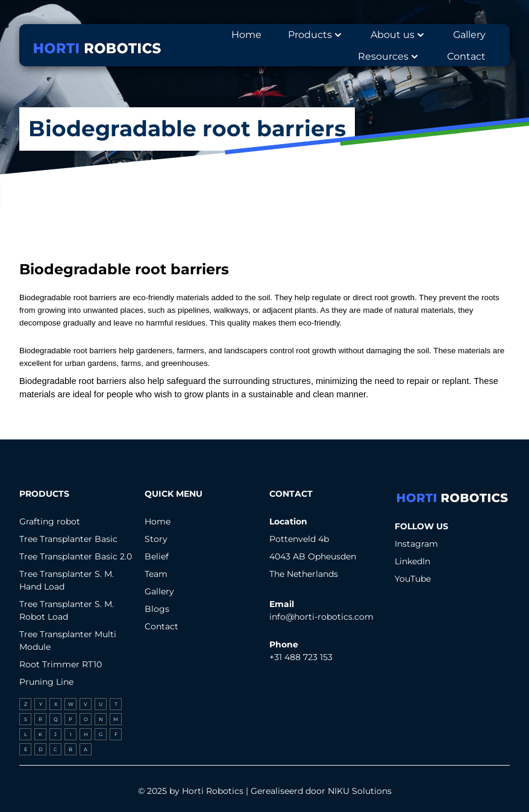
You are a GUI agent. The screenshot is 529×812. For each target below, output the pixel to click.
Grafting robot (50, 521)
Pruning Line (46, 682)
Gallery (159, 591)
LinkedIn (412, 561)
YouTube (413, 579)
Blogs (157, 609)
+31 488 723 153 (301, 657)
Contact (161, 626)
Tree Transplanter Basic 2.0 (76, 556)
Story (156, 539)
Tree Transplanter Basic (68, 539)
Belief (157, 556)
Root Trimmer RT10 (61, 664)
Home (158, 521)
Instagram (416, 544)
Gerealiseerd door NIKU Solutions (321, 791)
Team (156, 574)
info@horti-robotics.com (321, 617)
